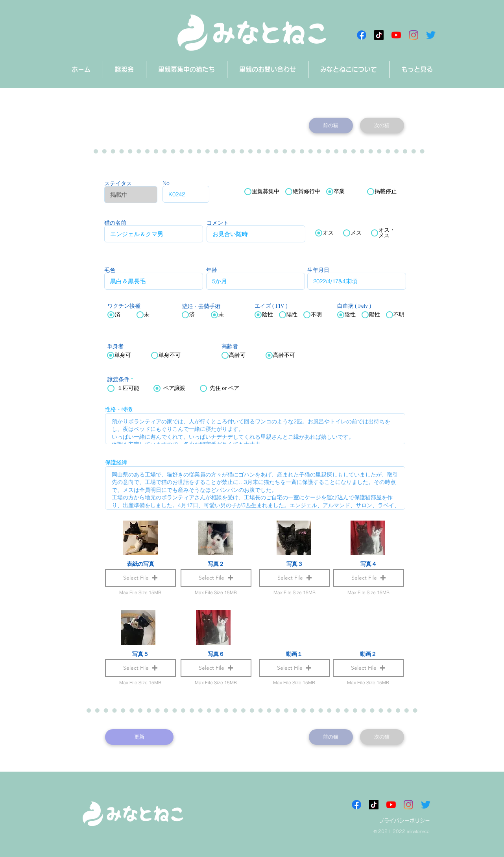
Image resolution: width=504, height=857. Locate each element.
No (166, 183)
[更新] (139, 737)
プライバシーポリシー (404, 821)
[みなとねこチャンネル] (396, 35)
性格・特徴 (119, 409)
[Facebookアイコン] (362, 35)
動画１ (294, 654)
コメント (218, 223)
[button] (294, 668)
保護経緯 (116, 462)
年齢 (212, 270)
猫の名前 (115, 223)
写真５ (140, 654)
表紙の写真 (140, 564)
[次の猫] (382, 126)
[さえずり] (431, 35)
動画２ (368, 654)
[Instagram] (414, 35)
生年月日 (318, 270)
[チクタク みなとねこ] (379, 35)
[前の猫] (331, 126)
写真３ (295, 564)
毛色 (110, 270)
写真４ (369, 564)
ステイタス (118, 183)
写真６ (216, 654)
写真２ (216, 564)
